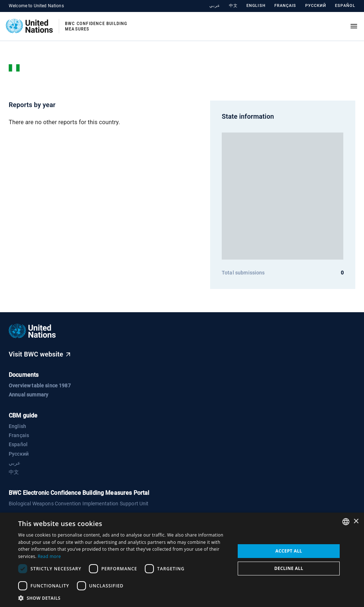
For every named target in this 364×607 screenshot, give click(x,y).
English (256, 6)
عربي (215, 6)
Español (345, 6)
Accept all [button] (289, 551)
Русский (316, 6)
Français (285, 6)
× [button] (356, 522)
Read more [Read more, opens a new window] (49, 556)
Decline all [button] (289, 568)
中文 (233, 6)
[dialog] (182, 560)
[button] (123, 598)
